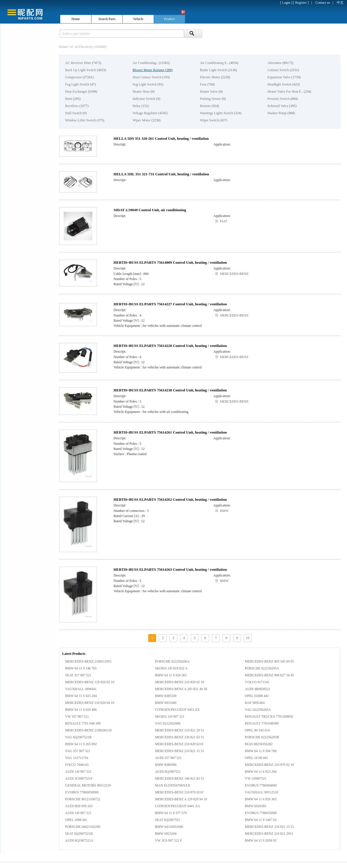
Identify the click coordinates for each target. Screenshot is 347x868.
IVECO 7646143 (77, 765)
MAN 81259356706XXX (172, 785)
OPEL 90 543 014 (257, 730)
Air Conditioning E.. (214, 63)
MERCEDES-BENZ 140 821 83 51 (179, 778)
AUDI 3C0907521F (79, 778)
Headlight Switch (279, 84)
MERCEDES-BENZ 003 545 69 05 (269, 661)
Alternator (274, 63)
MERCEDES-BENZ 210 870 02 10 (269, 765)
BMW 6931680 (166, 703)
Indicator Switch (144, 99)
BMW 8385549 (166, 696)
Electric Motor (210, 77)
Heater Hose (141, 92)
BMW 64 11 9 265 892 (81, 744)
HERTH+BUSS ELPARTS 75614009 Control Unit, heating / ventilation (170, 262)
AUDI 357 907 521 (168, 758)
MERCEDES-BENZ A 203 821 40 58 (181, 689)
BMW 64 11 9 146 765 (81, 668)
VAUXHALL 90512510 (262, 792)
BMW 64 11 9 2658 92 (261, 840)
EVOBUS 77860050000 (82, 792)
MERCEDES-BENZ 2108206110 (88, 730)
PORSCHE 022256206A (172, 661)
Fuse (203, 84)
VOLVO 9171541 (257, 682)
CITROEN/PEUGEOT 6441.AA (177, 806)
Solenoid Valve (278, 106)
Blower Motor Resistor (148, 70)
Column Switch (278, 70)
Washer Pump (277, 113)
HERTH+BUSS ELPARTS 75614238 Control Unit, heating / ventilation (170, 390)
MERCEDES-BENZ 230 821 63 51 (179, 737)
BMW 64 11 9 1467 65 (261, 820)
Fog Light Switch (77, 84)
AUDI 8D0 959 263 (79, 806)
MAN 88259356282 (259, 744)
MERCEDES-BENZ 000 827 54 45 (269, 675)
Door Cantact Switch (147, 77)
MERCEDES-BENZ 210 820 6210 (179, 744)
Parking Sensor (210, 99)
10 (248, 638)
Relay (137, 106)
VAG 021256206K (168, 723)
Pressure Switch (278, 99)
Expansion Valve (279, 77)
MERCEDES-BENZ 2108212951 (88, 661)
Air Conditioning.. (145, 63)
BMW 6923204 (166, 834)
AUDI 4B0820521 (258, 689)
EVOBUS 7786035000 (261, 813)
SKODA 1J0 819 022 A (171, 668)
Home (63, 47)
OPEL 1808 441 (76, 820)
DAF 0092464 (255, 703)
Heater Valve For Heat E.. (285, 92)
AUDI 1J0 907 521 (78, 772)
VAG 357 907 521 (78, 751)
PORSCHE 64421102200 (83, 827)
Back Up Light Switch (81, 70)
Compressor (73, 77)
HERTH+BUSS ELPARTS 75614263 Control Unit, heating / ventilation (170, 569)
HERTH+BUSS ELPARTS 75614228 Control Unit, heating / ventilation (170, 346)
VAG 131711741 (77, 758)
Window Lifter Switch (81, 120)
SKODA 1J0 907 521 (169, 716)
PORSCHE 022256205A (262, 668)
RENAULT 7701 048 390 (83, 723)
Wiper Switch (209, 120)
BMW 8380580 (166, 765)
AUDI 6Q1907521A (79, 840)
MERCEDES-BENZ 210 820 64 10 (90, 703)
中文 (340, 3)
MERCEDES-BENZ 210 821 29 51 (179, 730)
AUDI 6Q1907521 (168, 772)
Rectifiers (72, 106)
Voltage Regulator (145, 113)
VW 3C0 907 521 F (168, 840)
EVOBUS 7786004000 (261, 785)
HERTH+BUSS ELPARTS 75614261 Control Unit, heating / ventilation (170, 432)
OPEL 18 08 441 (257, 758)
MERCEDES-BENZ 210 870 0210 (179, 792)
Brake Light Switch (213, 70)
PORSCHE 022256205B (262, 737)
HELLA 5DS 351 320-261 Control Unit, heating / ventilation (161, 138)
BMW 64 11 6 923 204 (81, 696)
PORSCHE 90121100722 (83, 799)
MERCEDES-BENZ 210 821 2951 (269, 834)
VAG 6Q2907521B (78, 737)
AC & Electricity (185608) (88, 47)
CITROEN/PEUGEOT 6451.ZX (177, 710)
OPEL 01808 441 (257, 696)
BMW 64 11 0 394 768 (261, 751)
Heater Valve (209, 92)
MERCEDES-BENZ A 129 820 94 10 (181, 799)
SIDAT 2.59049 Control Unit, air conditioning (150, 210)
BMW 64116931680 (169, 827)
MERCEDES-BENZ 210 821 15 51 (179, 751)
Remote (205, 106)
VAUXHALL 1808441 (81, 689)
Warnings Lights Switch (217, 113)
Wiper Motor (142, 120)
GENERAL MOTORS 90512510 (88, 785)
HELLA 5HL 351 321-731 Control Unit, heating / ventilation (161, 174)
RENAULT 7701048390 (262, 723)
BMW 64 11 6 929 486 (81, 710)
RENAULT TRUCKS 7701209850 (269, 716)
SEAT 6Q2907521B (79, 834)
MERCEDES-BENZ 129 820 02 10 (90, 682)
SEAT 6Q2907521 (167, 820)
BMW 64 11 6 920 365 (171, 675)
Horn (69, 99)
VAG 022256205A (258, 710)
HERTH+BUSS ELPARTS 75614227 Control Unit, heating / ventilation (170, 304)
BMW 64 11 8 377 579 (171, 813)
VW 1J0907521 (256, 778)
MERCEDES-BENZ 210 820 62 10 (179, 682)
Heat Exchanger (76, 92)
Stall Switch (73, 113)
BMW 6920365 (256, 806)
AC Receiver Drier (78, 63)
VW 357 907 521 (77, 716)
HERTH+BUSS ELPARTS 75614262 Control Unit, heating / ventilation (170, 499)
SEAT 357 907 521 (78, 675)
